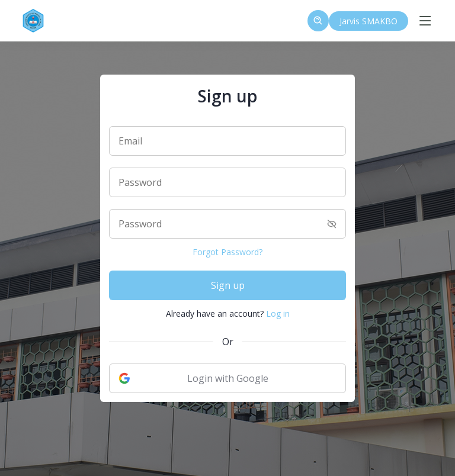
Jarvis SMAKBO (369, 21)
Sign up (228, 285)
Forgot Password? (227, 252)
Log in (278, 313)
